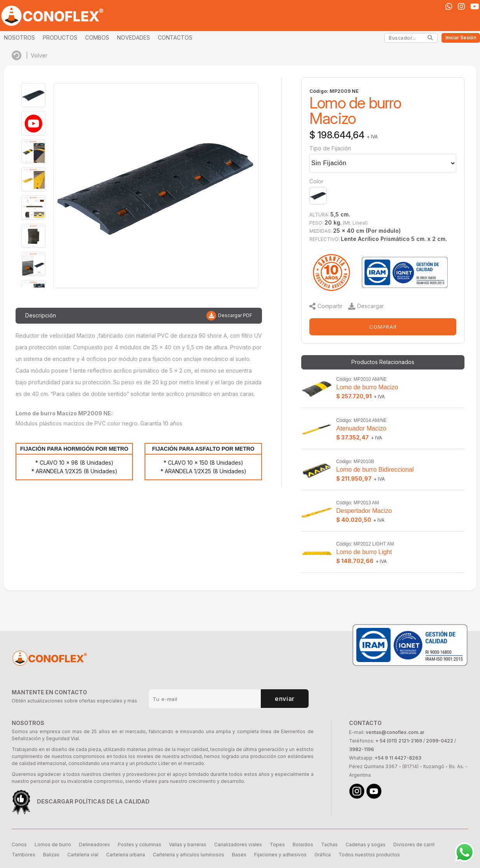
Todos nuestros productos (369, 855)
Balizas (51, 855)
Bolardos (303, 844)
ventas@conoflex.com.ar (395, 732)
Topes (277, 844)
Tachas (329, 844)
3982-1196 (361, 749)
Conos (19, 844)
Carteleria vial (83, 855)
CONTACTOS (175, 37)
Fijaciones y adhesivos (280, 855)
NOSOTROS (19, 37)
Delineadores (94, 844)
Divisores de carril (414, 844)
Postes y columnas (140, 844)
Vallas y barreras (188, 844)
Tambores (24, 855)
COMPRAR (383, 327)
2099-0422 (440, 741)
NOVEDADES (134, 37)
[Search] (430, 38)
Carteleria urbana (126, 855)
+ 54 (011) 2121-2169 (399, 741)
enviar (285, 699)
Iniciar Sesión (461, 37)
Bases (239, 855)
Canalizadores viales (238, 844)
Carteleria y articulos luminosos (189, 855)
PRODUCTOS (60, 37)
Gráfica (323, 855)
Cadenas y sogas (366, 844)
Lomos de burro (53, 844)
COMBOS (97, 37)
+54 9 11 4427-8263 (398, 758)
